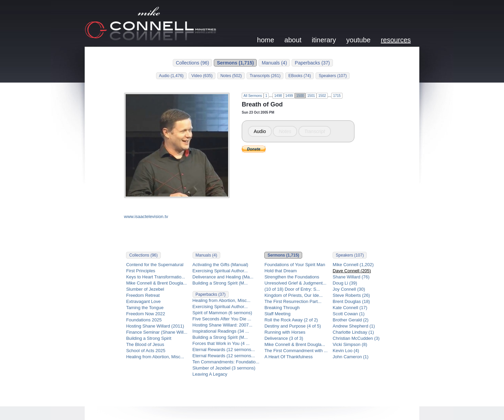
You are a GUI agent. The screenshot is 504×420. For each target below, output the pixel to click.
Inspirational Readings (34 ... (221, 331)
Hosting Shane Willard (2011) (155, 326)
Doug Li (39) (345, 283)
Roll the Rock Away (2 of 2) (291, 320)
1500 (300, 96)
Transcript (315, 131)
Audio (260, 131)
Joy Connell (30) (349, 289)
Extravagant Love (143, 301)
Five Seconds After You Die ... (222, 319)
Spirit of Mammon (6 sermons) (222, 313)
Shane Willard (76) (351, 277)
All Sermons (253, 96)
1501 (311, 96)
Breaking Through (282, 308)
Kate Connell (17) (350, 308)
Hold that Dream (281, 271)
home (266, 40)
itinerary (324, 40)
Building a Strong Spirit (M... (220, 283)
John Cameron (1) (351, 357)
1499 (289, 96)
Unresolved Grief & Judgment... (295, 283)
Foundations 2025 (144, 320)
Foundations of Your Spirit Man (295, 265)
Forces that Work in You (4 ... (221, 343)
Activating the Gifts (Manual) (220, 265)
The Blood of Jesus (145, 344)
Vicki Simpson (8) (350, 344)
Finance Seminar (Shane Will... (157, 332)
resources (396, 40)
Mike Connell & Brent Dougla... (156, 283)
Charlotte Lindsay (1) (353, 332)
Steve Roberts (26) (351, 295)
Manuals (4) (274, 63)
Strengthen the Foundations (292, 277)
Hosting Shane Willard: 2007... (223, 325)
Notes (285, 131)
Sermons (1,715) (235, 63)
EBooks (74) (299, 76)
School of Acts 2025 (146, 351)
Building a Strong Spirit (149, 338)
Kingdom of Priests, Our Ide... (293, 295)
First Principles (141, 271)
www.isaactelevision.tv (146, 216)
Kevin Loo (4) (346, 351)
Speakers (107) (333, 76)
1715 (337, 96)
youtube (358, 40)
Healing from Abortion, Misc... (155, 357)
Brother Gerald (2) (351, 320)
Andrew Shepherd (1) (354, 326)
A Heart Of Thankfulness (288, 357)
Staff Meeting (277, 314)
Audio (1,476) (171, 76)
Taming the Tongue (145, 308)
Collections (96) (192, 63)
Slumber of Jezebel (145, 289)
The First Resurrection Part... (293, 301)
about (293, 40)
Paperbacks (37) (312, 63)
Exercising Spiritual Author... (220, 271)
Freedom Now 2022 (145, 314)
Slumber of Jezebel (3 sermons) (224, 368)
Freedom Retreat (143, 295)
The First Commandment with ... (296, 351)
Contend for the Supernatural (155, 265)
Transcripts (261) (265, 76)
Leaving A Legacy (210, 374)
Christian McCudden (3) (356, 338)
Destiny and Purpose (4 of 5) (292, 326)
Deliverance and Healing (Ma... (223, 277)
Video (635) (202, 76)
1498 (278, 96)
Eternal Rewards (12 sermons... (224, 350)
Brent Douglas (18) (351, 301)
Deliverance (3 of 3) (284, 338)
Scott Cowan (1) (348, 314)
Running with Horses (285, 332)
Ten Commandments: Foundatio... (226, 362)
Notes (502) (231, 76)
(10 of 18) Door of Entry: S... (292, 289)
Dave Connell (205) (352, 271)
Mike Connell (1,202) (353, 265)
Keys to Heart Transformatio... (156, 277)
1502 (322, 96)
